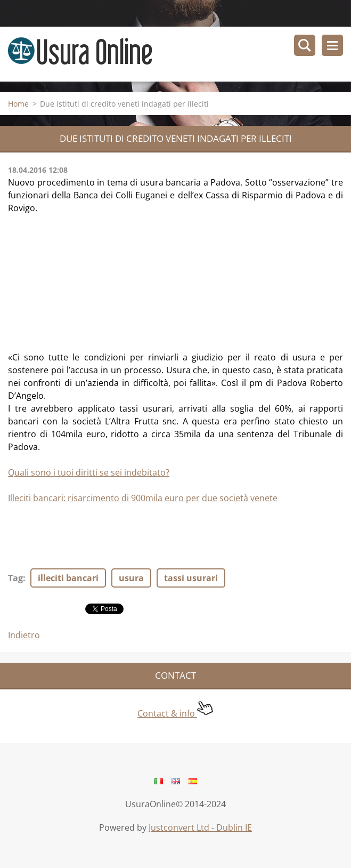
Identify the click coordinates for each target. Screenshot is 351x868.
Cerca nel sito (305, 45)
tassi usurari (191, 578)
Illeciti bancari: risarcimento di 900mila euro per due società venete (143, 498)
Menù (332, 45)
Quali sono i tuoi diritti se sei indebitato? (89, 472)
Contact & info (175, 713)
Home (18, 104)
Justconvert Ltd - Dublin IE (200, 827)
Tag (15, 578)
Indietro (24, 635)
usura (131, 578)
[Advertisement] (88, 281)
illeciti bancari (68, 578)
